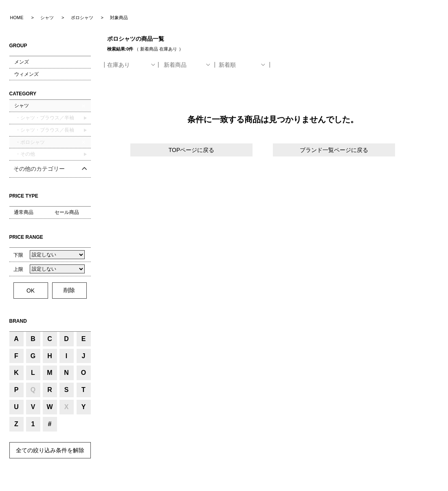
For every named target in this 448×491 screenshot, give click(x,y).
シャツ (22, 106)
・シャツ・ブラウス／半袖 (44, 118)
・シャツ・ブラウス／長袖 (44, 130)
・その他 (25, 154)
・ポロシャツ (30, 142)
